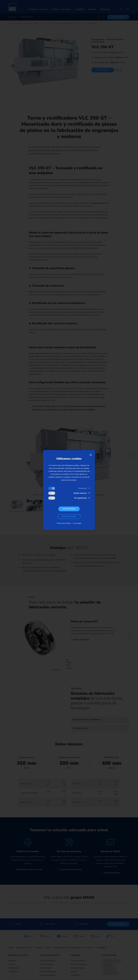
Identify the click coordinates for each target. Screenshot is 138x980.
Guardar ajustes (69, 516)
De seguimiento (81, 498)
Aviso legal (77, 523)
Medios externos (80, 493)
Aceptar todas (69, 509)
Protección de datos (64, 523)
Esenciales (83, 488)
